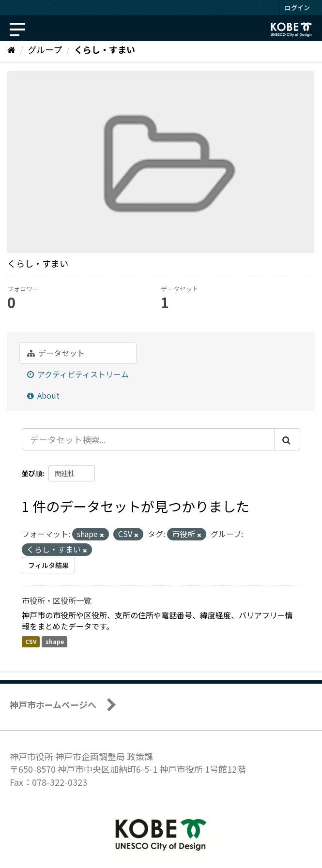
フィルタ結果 (48, 565)
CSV (31, 641)
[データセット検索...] (148, 439)
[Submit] (287, 439)
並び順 (32, 473)
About (43, 395)
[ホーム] (11, 49)
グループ (45, 49)
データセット (56, 353)
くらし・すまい (105, 49)
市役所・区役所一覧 (57, 600)
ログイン (297, 7)
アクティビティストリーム (78, 374)
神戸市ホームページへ (53, 704)
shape (55, 641)
